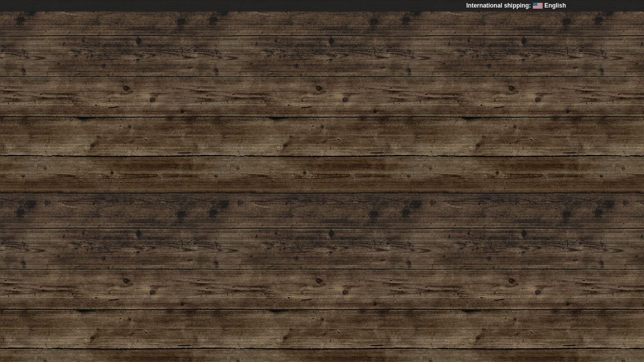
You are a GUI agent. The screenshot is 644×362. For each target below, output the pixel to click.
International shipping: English (516, 6)
